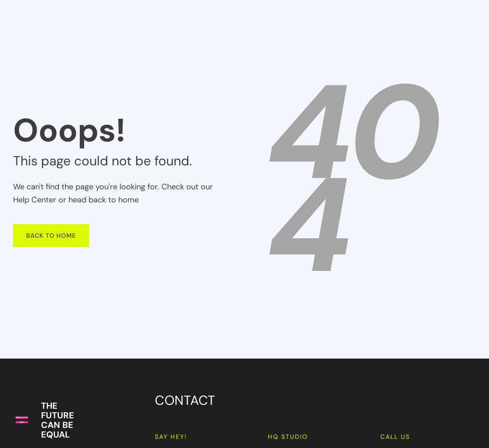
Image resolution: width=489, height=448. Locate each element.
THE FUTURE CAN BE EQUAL (58, 420)
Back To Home (51, 236)
